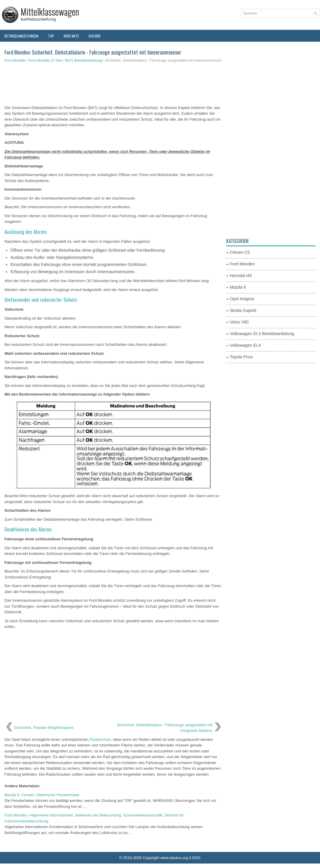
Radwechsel (100, 739)
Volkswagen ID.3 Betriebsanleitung (262, 334)
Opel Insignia (242, 299)
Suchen (94, 36)
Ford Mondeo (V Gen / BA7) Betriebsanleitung (65, 60)
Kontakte (71, 36)
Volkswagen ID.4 (245, 345)
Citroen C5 (240, 252)
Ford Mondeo (15, 60)
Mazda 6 (238, 287)
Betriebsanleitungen (21, 36)
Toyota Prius (241, 357)
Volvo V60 (239, 322)
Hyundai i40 (241, 276)
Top (51, 36)
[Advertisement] (113, 84)
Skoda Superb (243, 310)
